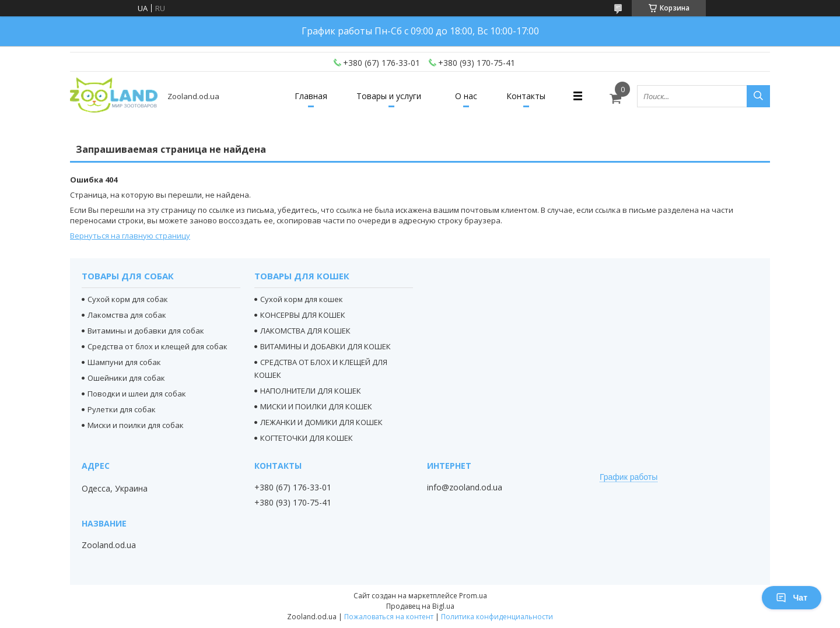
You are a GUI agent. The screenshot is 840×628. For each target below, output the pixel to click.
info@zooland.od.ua (465, 487)
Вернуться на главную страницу (130, 236)
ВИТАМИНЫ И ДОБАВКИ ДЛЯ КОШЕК (325, 346)
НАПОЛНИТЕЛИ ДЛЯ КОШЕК (311, 391)
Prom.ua (473, 596)
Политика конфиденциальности (497, 617)
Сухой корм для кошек (302, 299)
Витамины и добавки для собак (146, 331)
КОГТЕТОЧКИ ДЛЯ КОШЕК (307, 438)
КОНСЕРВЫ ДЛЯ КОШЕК (303, 315)
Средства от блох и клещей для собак (157, 346)
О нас (466, 96)
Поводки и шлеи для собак (137, 394)
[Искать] (758, 96)
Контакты (526, 96)
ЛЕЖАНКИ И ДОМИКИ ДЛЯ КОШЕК (321, 422)
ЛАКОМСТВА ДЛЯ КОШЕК (305, 331)
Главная (311, 96)
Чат (792, 598)
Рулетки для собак (122, 409)
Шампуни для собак (124, 362)
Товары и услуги (389, 96)
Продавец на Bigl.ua (420, 606)
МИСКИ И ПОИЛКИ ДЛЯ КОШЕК (316, 406)
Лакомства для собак (127, 315)
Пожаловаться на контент (389, 617)
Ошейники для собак (126, 378)
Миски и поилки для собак (136, 425)
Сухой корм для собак (128, 299)
